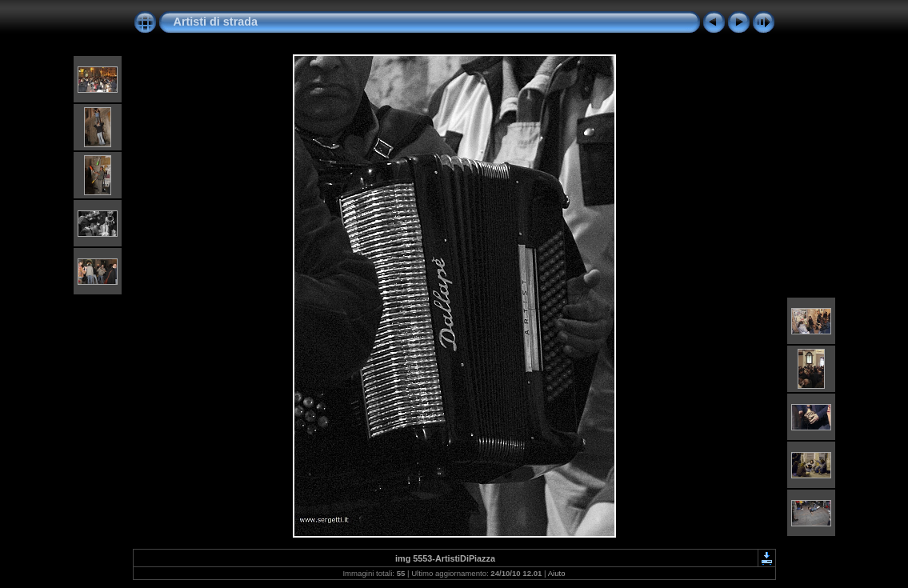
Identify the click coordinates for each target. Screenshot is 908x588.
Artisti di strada (216, 22)
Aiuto (557, 573)
